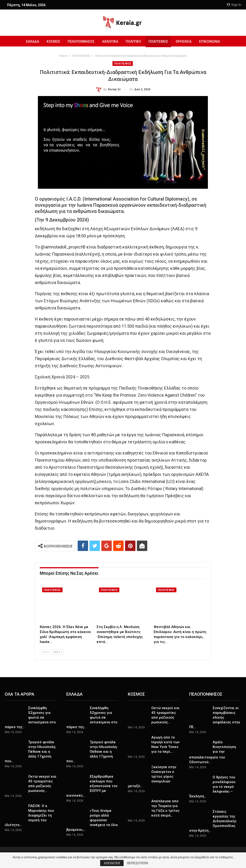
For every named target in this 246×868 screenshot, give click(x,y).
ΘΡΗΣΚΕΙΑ (186, 41)
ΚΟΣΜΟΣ (52, 41)
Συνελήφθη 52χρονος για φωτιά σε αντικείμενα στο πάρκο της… (30, 717)
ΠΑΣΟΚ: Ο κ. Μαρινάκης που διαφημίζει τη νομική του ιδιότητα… (29, 815)
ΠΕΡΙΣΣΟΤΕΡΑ (137, 863)
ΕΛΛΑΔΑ (30, 41)
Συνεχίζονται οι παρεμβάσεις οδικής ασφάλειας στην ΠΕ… (215, 717)
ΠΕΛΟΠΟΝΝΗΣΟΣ (80, 41)
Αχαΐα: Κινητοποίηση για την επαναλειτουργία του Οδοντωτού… (213, 752)
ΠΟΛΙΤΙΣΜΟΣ (159, 41)
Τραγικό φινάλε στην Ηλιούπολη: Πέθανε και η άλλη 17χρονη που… (31, 752)
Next (58, 652)
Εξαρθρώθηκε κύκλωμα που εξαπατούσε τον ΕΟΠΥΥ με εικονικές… (92, 786)
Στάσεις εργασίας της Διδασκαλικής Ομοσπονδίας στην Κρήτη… (213, 821)
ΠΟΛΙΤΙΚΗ (134, 41)
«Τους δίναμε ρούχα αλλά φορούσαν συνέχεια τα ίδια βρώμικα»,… (92, 820)
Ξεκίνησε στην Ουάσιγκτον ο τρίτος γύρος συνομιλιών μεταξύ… (152, 776)
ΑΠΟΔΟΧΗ (112, 863)
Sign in (234, 5)
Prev (45, 652)
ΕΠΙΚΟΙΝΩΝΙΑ (212, 41)
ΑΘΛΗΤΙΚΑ (110, 41)
